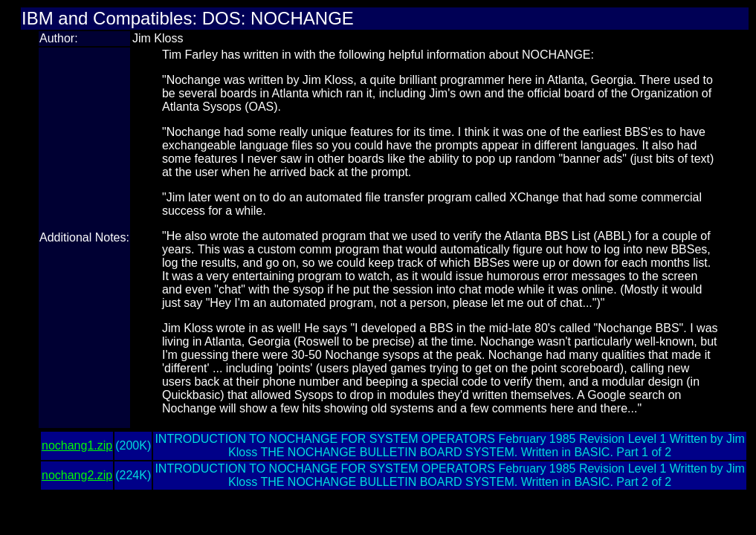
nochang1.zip (77, 445)
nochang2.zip (77, 475)
